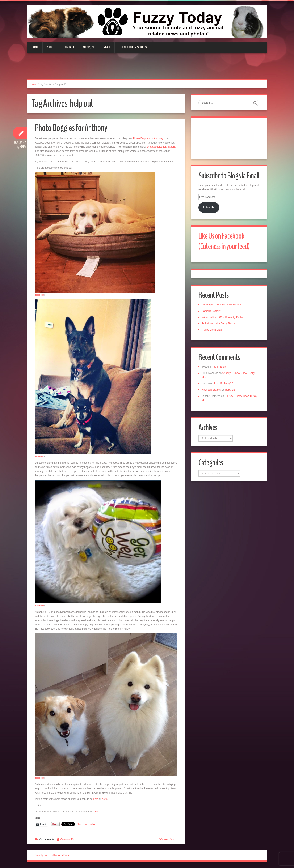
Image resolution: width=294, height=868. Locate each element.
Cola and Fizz (68, 839)
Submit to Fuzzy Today (133, 47)
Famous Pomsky (211, 311)
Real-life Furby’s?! (224, 384)
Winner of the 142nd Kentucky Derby (222, 317)
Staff (107, 47)
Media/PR (89, 47)
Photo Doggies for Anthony (71, 128)
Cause (164, 839)
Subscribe (209, 207)
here (96, 799)
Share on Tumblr (86, 824)
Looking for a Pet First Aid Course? (221, 305)
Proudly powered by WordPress (52, 855)
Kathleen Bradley (211, 390)
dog (173, 839)
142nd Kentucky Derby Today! (219, 324)
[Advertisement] (147, 68)
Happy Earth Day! (212, 330)
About (51, 47)
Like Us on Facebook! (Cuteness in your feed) (224, 241)
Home (35, 47)
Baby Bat (230, 390)
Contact (69, 47)
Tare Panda (219, 367)
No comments (46, 839)
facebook (40, 295)
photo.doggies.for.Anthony (161, 147)
